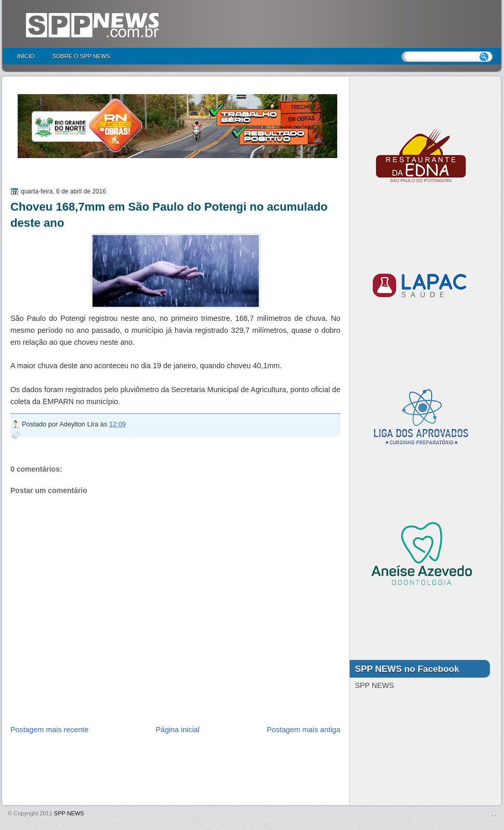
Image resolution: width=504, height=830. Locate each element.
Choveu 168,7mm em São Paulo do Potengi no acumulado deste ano (169, 215)
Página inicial (178, 730)
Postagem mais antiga (304, 730)
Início (26, 56)
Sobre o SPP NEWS (81, 56)
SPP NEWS (69, 813)
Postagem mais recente (49, 730)
